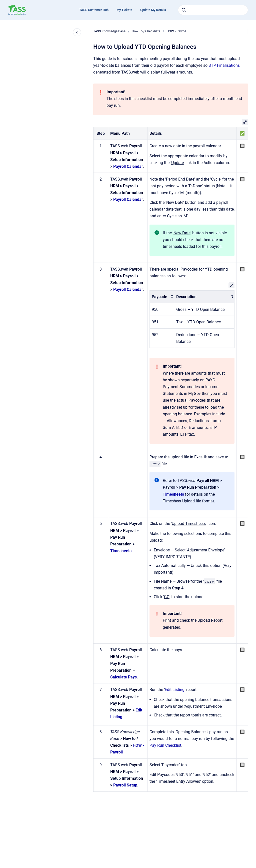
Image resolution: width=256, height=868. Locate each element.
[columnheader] (162, 297)
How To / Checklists (146, 31)
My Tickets (124, 10)
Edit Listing (175, 690)
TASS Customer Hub (94, 10)
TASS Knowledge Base (109, 31)
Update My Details (153, 10)
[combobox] (213, 10)
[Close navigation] (77, 32)
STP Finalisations (224, 65)
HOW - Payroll (176, 31)
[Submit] (184, 10)
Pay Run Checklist (165, 745)
